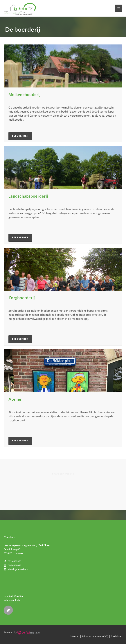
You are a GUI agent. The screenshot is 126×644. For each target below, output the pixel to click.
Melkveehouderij (25, 95)
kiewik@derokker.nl (18, 570)
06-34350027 (15, 565)
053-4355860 (15, 561)
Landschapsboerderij (28, 196)
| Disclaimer (115, 636)
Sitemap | (76, 636)
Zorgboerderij (22, 298)
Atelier (15, 399)
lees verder (20, 136)
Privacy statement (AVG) (95, 636)
